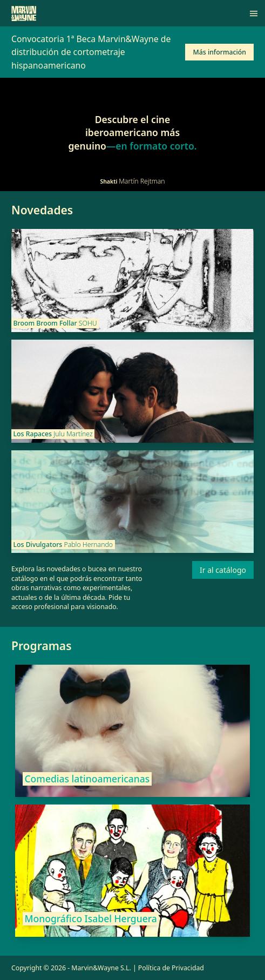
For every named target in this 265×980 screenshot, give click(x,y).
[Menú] (254, 13)
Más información (219, 52)
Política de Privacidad (171, 968)
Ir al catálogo (223, 570)
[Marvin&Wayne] (24, 13)
